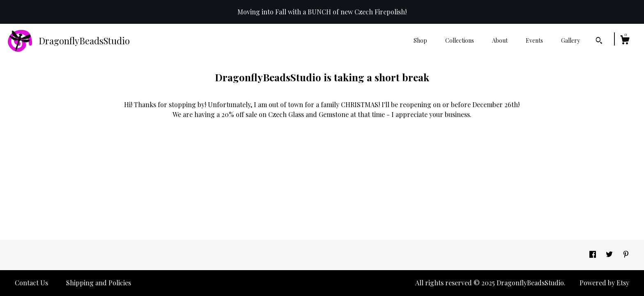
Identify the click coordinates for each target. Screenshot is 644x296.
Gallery (570, 40)
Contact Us (31, 283)
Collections (460, 40)
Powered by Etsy (604, 283)
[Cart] (625, 41)
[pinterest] (626, 254)
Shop (420, 40)
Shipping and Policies (99, 283)
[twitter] (610, 254)
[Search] (599, 41)
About (500, 40)
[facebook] (593, 254)
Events (534, 40)
